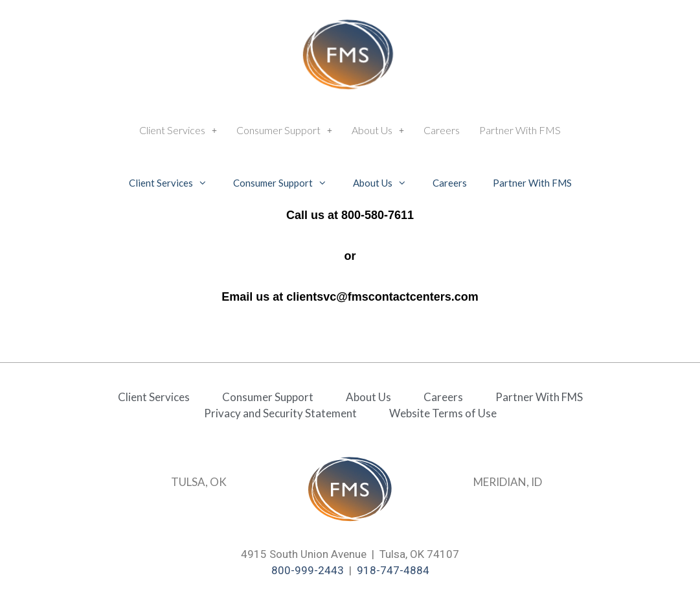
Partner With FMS (520, 130)
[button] (178, 130)
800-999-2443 (308, 570)
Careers (442, 130)
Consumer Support (284, 130)
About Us (378, 130)
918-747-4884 (393, 570)
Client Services (178, 130)
